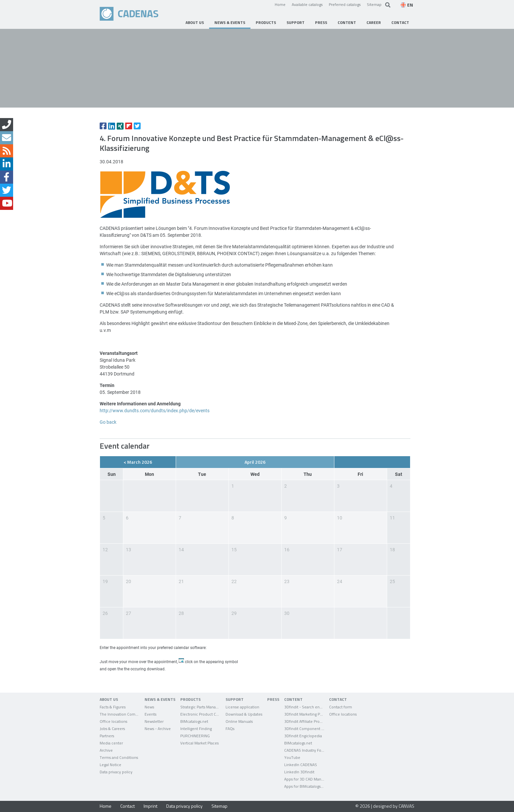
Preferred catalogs (345, 4)
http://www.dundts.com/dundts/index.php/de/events (155, 410)
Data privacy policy (184, 806)
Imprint (150, 806)
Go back (108, 422)
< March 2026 (138, 462)
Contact (128, 806)
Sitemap (374, 4)
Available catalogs (307, 4)
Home (280, 4)
